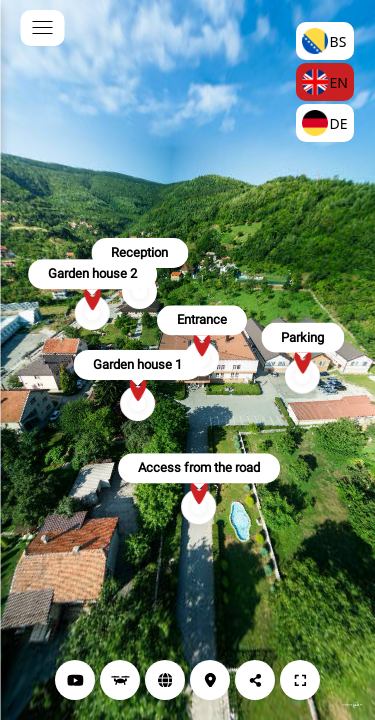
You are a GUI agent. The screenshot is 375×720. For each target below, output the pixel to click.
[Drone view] (120, 680)
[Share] (255, 680)
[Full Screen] (300, 680)
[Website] (165, 680)
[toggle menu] (42, 28)
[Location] (210, 680)
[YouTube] (75, 680)
